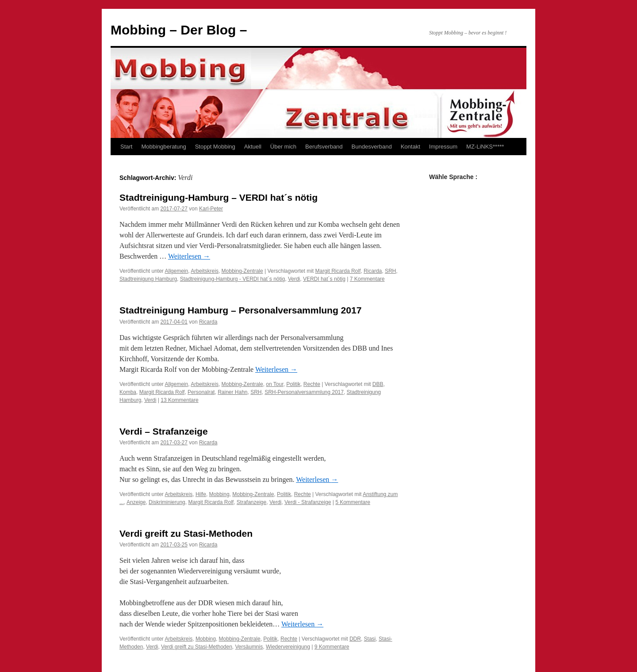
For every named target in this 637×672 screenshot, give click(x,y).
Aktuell (253, 147)
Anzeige (136, 502)
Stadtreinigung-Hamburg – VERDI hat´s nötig (219, 197)
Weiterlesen (189, 256)
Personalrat (201, 392)
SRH (390, 271)
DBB (378, 384)
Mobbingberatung (163, 147)
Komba (128, 392)
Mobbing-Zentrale (242, 271)
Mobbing (219, 494)
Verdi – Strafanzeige (164, 431)
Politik (293, 384)
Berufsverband (324, 147)
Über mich (283, 147)
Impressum (443, 147)
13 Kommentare (179, 400)
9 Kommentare (332, 647)
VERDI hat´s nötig (324, 279)
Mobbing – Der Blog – (179, 30)
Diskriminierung (167, 502)
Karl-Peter (211, 209)
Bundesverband (372, 147)
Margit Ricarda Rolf (338, 271)
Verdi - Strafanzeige (308, 502)
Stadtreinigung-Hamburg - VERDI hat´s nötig (232, 279)
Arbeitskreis (205, 271)
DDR (355, 639)
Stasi (370, 639)
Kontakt (411, 147)
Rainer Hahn (232, 392)
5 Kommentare (353, 502)
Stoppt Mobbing (215, 147)
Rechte (312, 384)
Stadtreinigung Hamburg (148, 279)
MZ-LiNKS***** (485, 147)
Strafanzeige (251, 502)
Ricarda (373, 271)
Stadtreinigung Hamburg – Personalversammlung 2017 (240, 310)
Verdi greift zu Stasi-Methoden (186, 533)
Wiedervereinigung (288, 647)
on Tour (274, 384)
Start (126, 147)
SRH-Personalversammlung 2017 (304, 392)
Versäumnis (249, 647)
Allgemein (177, 271)
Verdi (294, 279)
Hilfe (201, 494)
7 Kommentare (367, 279)
